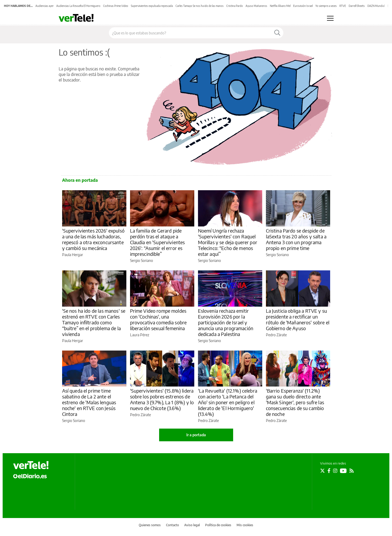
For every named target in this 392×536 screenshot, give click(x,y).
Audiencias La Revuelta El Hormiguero (78, 6)
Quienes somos (150, 525)
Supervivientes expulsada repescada (152, 6)
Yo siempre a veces (326, 6)
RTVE (343, 6)
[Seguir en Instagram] (335, 471)
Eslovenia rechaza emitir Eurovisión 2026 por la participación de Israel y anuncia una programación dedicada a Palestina (226, 322)
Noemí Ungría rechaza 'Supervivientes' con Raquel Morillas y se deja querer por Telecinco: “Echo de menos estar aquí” (228, 242)
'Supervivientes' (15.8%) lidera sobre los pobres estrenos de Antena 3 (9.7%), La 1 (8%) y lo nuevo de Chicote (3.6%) (162, 399)
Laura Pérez (140, 335)
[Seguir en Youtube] (343, 471)
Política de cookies (218, 525)
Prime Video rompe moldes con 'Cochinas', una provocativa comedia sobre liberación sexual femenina (158, 319)
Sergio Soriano (142, 260)
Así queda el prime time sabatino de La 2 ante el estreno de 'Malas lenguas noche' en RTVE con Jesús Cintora (89, 402)
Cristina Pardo (235, 6)
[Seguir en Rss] (352, 471)
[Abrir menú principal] (330, 18)
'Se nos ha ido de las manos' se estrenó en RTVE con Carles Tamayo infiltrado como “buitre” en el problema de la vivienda (94, 322)
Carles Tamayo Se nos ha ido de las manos (200, 6)
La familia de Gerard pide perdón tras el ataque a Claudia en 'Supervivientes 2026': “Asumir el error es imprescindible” (158, 242)
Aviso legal (192, 525)
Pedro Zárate (276, 335)
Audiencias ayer (45, 6)
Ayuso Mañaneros (256, 6)
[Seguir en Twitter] (322, 471)
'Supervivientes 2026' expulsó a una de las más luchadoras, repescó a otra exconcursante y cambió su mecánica (93, 239)
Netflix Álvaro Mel (280, 6)
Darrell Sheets (357, 6)
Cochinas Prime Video (116, 6)
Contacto (172, 525)
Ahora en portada (80, 180)
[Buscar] (277, 33)
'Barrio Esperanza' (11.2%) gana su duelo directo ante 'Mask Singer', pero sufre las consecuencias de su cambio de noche (295, 402)
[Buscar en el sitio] (190, 33)
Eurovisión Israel (303, 6)
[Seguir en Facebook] (329, 471)
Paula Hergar (73, 255)
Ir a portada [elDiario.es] (196, 435)
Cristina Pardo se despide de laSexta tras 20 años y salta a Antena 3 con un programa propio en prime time (296, 239)
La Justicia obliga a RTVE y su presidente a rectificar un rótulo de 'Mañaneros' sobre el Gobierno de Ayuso (298, 319)
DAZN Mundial (376, 6)
